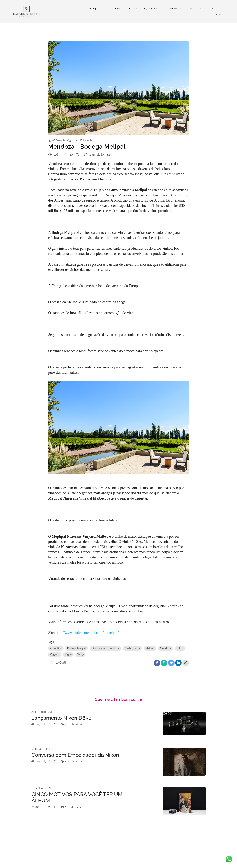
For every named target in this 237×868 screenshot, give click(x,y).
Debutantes (113, 9)
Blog (94, 9)
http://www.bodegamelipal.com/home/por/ (87, 633)
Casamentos (174, 9)
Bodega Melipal (77, 648)
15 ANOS (151, 9)
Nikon (180, 648)
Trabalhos (198, 9)
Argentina (56, 648)
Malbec (150, 648)
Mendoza (166, 648)
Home (133, 9)
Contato (215, 14)
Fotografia (86, 140)
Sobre (217, 9)
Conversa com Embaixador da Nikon (75, 755)
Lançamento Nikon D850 (61, 718)
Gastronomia (132, 648)
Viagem (55, 655)
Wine (80, 655)
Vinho (68, 655)
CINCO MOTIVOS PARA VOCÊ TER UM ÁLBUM (77, 798)
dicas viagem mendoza (105, 648)
